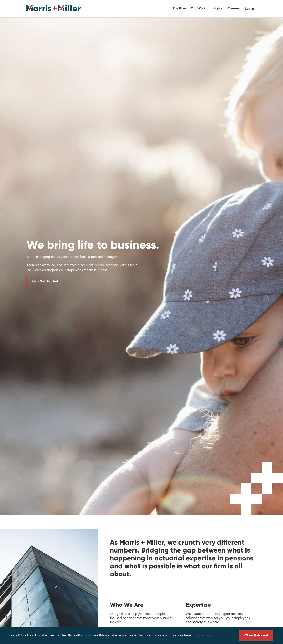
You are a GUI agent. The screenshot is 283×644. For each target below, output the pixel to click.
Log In (249, 8)
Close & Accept (256, 635)
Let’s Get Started (45, 281)
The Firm (179, 8)
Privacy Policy (203, 635)
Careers (233, 8)
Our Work (198, 8)
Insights (216, 8)
